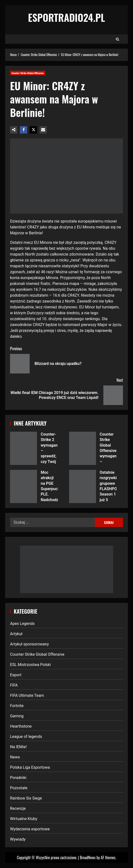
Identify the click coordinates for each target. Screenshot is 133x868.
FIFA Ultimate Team (27, 695)
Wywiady (18, 839)
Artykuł (16, 634)
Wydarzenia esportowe (30, 829)
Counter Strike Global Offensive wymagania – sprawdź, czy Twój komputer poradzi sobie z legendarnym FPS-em (83, 448)
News (15, 757)
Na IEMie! (18, 747)
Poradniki (18, 778)
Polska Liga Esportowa (30, 767)
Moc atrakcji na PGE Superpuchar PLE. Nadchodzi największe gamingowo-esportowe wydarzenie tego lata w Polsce (24, 486)
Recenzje (18, 808)
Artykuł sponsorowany (29, 644)
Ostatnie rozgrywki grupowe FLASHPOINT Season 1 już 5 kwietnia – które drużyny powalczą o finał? (83, 486)
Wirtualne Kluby (24, 819)
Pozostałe (19, 788)
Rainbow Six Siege (26, 798)
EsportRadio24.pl (66, 17)
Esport (16, 675)
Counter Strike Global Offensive (28, 73)
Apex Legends (22, 624)
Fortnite (17, 706)
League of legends (26, 737)
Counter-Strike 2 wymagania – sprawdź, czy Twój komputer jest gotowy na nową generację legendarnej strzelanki (24, 448)
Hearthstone (21, 726)
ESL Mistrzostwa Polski (30, 665)
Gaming (17, 716)
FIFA (14, 685)
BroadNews (88, 857)
